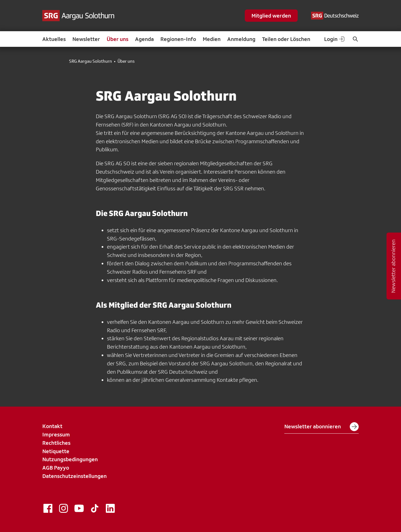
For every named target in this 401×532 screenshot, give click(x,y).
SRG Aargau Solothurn (91, 61)
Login (335, 39)
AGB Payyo (56, 468)
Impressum (56, 434)
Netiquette (56, 451)
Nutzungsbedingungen (70, 459)
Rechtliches (56, 443)
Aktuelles (54, 39)
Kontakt (52, 426)
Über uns (118, 39)
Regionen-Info (178, 39)
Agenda (144, 39)
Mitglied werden (271, 16)
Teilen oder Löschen (286, 39)
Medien (212, 39)
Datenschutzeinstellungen (74, 476)
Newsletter (86, 39)
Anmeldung (241, 39)
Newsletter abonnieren (321, 427)
